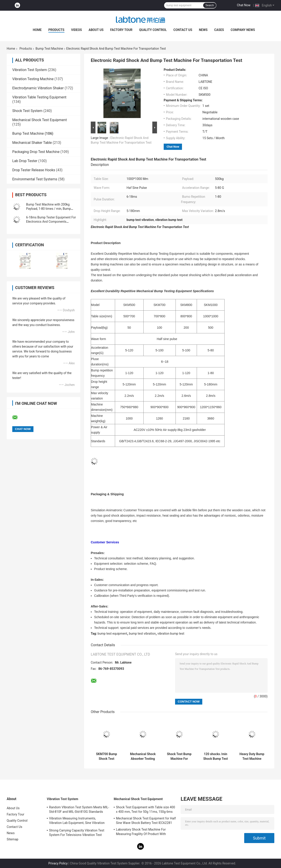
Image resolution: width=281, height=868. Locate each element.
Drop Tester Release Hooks (34, 170)
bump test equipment (113, 634)
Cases (219, 30)
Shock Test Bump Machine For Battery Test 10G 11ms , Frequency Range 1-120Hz (179, 756)
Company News (243, 30)
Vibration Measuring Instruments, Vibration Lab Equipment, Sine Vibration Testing (77, 821)
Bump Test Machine (49, 49)
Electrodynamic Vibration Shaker (38, 88)
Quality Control (153, 30)
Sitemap (12, 839)
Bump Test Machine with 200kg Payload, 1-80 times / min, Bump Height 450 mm (49, 209)
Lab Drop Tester (25, 161)
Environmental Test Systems (35, 179)
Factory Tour (121, 30)
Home (37, 30)
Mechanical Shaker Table (32, 143)
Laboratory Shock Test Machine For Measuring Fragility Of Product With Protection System (141, 832)
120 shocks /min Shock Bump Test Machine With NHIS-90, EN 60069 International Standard (215, 756)
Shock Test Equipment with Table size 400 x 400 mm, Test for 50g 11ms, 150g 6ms (146, 809)
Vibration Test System (30, 70)
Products (56, 30)
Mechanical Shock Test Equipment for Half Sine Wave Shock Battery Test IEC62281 (146, 821)
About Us (96, 30)
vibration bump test (171, 634)
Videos (77, 30)
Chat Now (244, 5)
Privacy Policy (58, 863)
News (203, 30)
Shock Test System (27, 111)
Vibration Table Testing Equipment (39, 97)
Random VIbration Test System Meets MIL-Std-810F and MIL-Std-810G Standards (79, 809)
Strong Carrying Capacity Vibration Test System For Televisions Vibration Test (77, 833)
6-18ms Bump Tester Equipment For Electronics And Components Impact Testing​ (51, 222)
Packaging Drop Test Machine (36, 152)
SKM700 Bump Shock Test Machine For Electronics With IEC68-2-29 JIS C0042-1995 (106, 756)
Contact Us (183, 30)
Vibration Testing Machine (33, 79)
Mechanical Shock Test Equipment (40, 120)
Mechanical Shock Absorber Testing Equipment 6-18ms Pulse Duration (143, 756)
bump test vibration (142, 634)
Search (210, 5)
